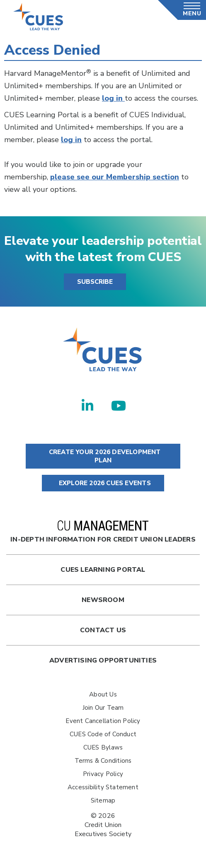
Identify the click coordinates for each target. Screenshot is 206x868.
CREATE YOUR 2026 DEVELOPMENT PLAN (103, 456)
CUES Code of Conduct (103, 734)
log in (113, 98)
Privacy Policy (103, 774)
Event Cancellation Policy (103, 721)
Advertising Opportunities (103, 660)
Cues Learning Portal (103, 570)
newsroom (103, 600)
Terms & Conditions (103, 761)
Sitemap (103, 800)
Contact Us (103, 630)
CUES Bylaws (103, 747)
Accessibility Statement (103, 787)
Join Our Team (103, 708)
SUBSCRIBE (95, 282)
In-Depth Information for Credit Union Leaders (103, 532)
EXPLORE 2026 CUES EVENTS (103, 483)
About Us (103, 694)
